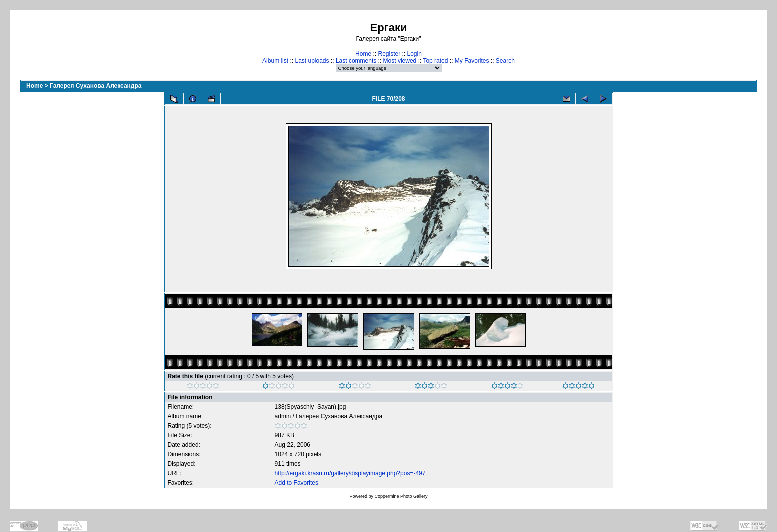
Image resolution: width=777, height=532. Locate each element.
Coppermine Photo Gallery (401, 496)
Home (363, 54)
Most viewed (400, 61)
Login (414, 54)
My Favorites (472, 61)
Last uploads (312, 61)
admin (283, 416)
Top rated (435, 61)
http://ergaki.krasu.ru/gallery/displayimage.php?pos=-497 (350, 473)
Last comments (356, 61)
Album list (275, 61)
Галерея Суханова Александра (96, 86)
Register (389, 54)
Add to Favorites (297, 483)
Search (505, 61)
